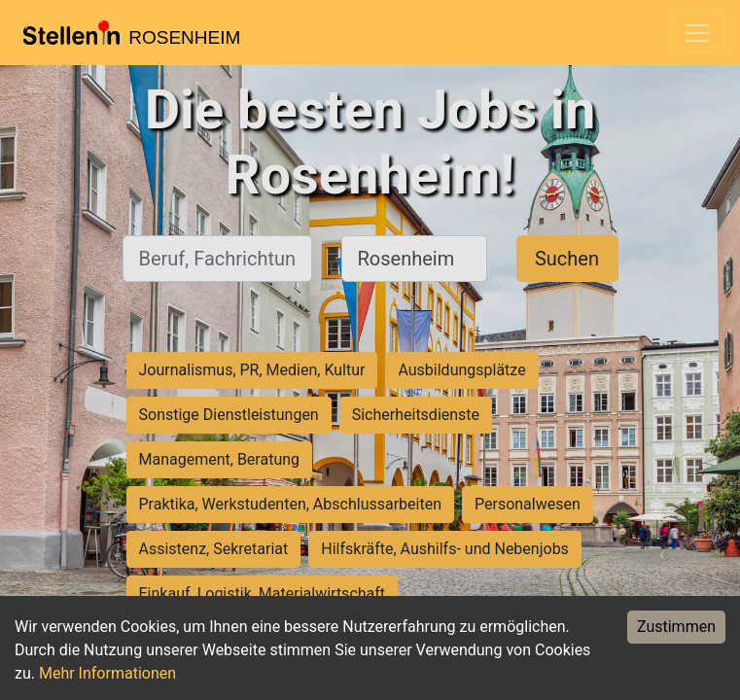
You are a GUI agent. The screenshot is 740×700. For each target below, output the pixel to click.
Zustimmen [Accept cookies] (676, 627)
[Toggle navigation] (697, 33)
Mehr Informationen (107, 673)
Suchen (567, 259)
